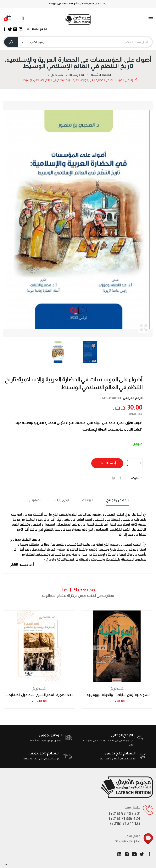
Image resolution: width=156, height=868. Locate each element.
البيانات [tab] (88, 500)
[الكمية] (136, 463)
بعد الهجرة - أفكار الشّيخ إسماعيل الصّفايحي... (39, 695)
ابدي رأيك (62, 500)
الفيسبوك (149, 854)
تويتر (142, 854)
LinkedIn (119, 854)
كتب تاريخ (39, 689)
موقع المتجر (37, 29)
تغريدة (114, 478)
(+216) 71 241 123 (125, 823)
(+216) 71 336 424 (125, 818)
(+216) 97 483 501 (125, 814)
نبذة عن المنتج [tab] (117, 500)
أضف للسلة (107, 463)
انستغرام (127, 854)
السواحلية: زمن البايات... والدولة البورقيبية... (117, 695)
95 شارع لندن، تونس (128, 841)
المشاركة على (120, 478)
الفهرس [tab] (34, 500)
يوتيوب (134, 854)
